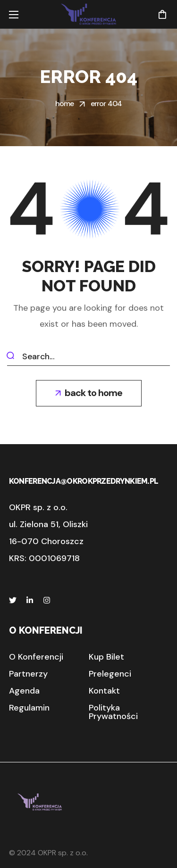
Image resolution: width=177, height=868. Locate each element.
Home (65, 103)
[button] (162, 14)
